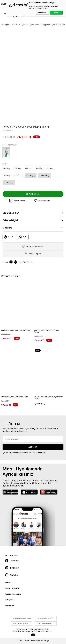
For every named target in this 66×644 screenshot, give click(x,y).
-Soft (19, 641)
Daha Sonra (42, 13)
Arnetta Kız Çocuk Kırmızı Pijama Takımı (16, 330)
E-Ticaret (25, 641)
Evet (56, 13)
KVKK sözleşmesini (14, 453)
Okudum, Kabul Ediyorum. (24, 453)
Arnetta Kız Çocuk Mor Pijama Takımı (15, 397)
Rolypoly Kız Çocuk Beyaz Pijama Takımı (46, 331)
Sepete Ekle (32, 194)
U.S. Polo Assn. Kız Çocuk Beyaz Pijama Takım (48, 398)
